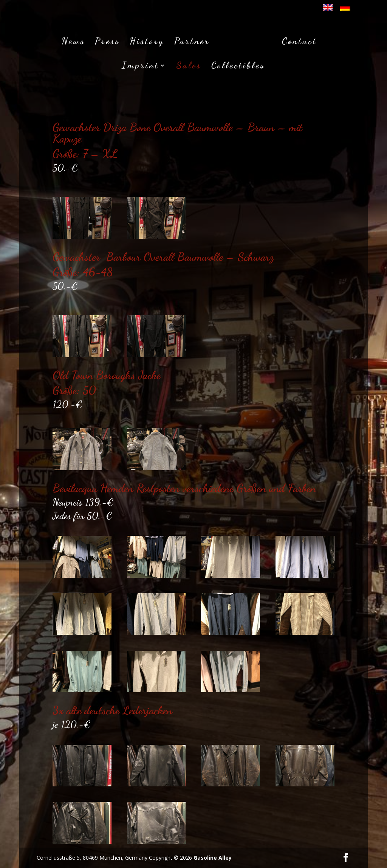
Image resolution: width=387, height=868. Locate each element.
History (149, 41)
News (76, 41)
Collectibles (238, 65)
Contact (297, 41)
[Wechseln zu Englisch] (328, 10)
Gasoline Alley (213, 858)
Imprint (140, 65)
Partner (194, 41)
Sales (189, 65)
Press (110, 41)
